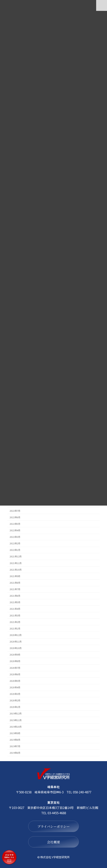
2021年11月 (16, 563)
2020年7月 (15, 668)
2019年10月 (16, 727)
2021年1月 (15, 628)
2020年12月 (16, 635)
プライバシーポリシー (53, 826)
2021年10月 (16, 569)
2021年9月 (15, 576)
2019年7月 (15, 746)
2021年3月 (15, 615)
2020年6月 (15, 674)
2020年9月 (15, 655)
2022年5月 (15, 524)
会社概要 (54, 842)
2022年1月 (15, 550)
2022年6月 (15, 517)
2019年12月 (16, 713)
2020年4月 (15, 687)
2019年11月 (16, 720)
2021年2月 (15, 622)
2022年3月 (15, 537)
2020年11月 (16, 642)
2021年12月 (16, 556)
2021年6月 (15, 596)
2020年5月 (15, 681)
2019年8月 (15, 740)
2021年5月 (15, 602)
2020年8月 (15, 661)
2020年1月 (15, 707)
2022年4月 (15, 530)
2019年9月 (15, 733)
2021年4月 (15, 609)
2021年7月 (15, 589)
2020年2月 (15, 700)
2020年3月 (15, 694)
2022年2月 (15, 543)
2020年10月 (16, 648)
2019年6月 (15, 753)
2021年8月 (15, 583)
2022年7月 (15, 511)
